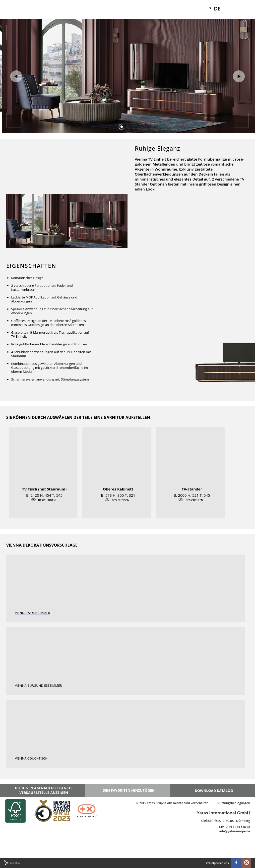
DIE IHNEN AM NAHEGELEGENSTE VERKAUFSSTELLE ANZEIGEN (44, 790)
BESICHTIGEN (47, 500)
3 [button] (133, 127)
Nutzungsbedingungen (234, 803)
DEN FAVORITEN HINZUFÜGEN (129, 790)
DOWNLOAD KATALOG (214, 791)
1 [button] (122, 127)
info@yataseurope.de (235, 831)
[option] (127, 19)
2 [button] (127, 127)
